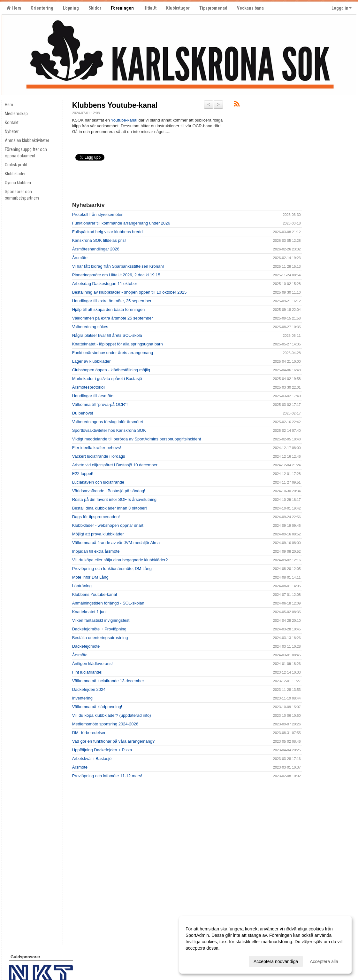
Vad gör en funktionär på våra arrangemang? (113, 741)
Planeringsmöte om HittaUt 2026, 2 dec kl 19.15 (116, 275)
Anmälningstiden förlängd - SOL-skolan (108, 603)
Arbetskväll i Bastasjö (92, 759)
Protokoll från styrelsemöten (98, 214)
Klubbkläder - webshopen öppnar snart (108, 525)
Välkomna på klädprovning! (97, 707)
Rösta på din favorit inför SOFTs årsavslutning (114, 499)
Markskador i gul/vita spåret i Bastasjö (107, 379)
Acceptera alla (324, 961)
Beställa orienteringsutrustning (100, 638)
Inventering (82, 698)
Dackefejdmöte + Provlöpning (99, 629)
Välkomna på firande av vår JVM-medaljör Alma (116, 543)
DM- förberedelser (89, 733)
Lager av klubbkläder (91, 361)
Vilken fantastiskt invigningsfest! (101, 620)
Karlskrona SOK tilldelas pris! (99, 240)
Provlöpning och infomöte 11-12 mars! (107, 776)
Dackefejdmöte (86, 646)
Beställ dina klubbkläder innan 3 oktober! (110, 508)
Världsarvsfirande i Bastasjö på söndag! (109, 491)
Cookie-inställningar (25, 962)
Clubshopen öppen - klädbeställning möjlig (111, 370)
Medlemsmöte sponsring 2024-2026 (105, 724)
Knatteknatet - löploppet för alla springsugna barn (118, 344)
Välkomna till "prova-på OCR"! (100, 404)
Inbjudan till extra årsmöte (96, 551)
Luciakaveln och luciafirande (98, 482)
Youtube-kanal (124, 120)
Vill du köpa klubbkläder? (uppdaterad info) (112, 715)
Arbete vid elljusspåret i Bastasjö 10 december (115, 465)
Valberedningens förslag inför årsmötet (108, 422)
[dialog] (265, 945)
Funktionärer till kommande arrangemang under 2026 (121, 223)
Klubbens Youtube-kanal (115, 105)
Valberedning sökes (90, 327)
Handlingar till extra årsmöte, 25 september (112, 301)
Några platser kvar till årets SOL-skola (107, 335)
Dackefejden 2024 (89, 689)
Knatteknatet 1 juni (89, 612)
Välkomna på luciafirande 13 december (108, 681)
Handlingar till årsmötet (93, 396)
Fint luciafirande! (87, 672)
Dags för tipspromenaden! (96, 517)
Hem (14, 8)
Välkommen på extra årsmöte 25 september (113, 318)
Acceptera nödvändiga (276, 961)
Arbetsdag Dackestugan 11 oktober (105, 284)
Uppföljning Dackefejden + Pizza (102, 750)
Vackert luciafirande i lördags (99, 456)
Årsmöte (80, 258)
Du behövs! (83, 413)
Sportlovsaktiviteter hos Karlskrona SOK (109, 430)
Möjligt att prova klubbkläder (98, 534)
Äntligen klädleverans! (92, 664)
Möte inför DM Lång (90, 577)
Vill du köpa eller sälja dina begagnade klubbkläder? (120, 560)
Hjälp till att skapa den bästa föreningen (109, 309)
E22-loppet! (83, 474)
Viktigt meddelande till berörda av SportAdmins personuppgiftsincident (137, 439)
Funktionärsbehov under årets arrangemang (113, 353)
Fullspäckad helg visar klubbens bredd (107, 232)
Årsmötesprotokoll (89, 387)
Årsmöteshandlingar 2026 (96, 249)
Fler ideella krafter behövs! (97, 448)
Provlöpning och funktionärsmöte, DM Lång (112, 569)
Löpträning (82, 586)
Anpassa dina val (203, 960)
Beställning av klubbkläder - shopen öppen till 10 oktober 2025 (129, 292)
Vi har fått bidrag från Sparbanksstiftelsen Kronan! (118, 266)
